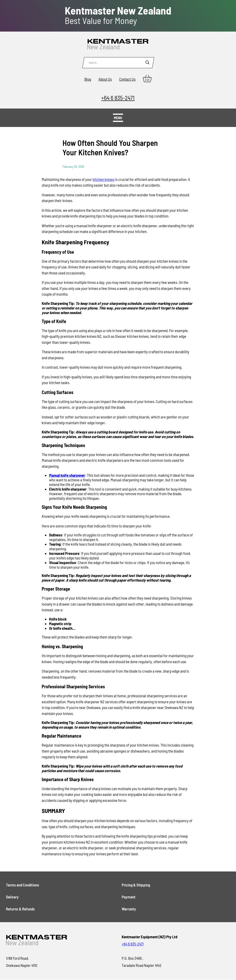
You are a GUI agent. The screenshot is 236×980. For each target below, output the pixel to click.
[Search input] (116, 62)
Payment (129, 897)
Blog (88, 79)
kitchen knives (103, 179)
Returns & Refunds (20, 909)
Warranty (129, 909)
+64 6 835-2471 (118, 98)
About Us (105, 79)
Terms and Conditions (23, 885)
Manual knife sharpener (67, 475)
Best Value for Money (118, 15)
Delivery (12, 897)
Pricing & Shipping (136, 885)
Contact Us (127, 79)
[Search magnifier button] (147, 62)
